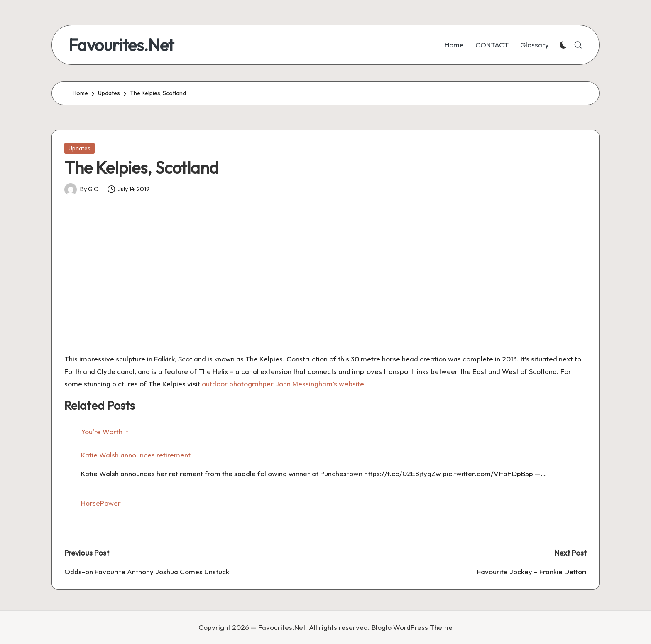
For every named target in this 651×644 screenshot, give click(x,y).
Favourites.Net (121, 45)
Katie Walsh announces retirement (136, 455)
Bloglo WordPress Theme (412, 627)
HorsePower (101, 503)
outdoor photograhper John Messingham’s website (283, 384)
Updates (80, 148)
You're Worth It (105, 431)
